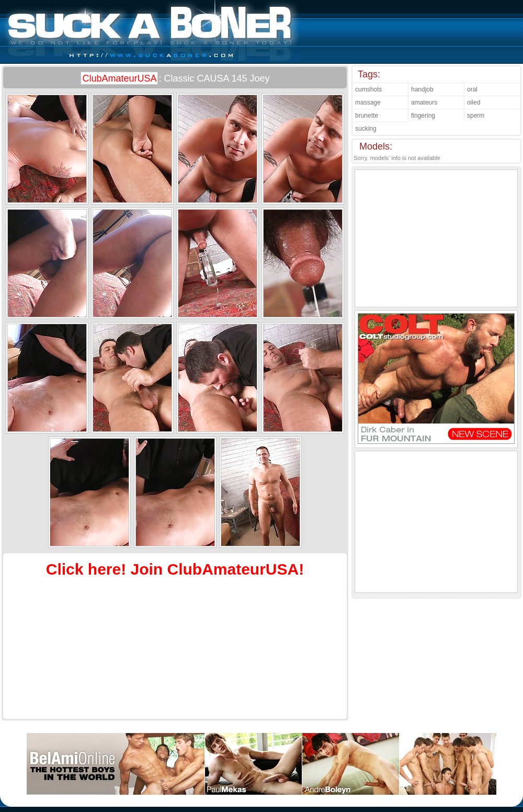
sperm (476, 116)
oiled (474, 102)
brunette (367, 116)
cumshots (368, 89)
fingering (423, 116)
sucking (366, 129)
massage (368, 102)
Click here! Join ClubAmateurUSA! (175, 569)
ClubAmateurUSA (119, 78)
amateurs (424, 102)
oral (472, 89)
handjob (422, 89)
